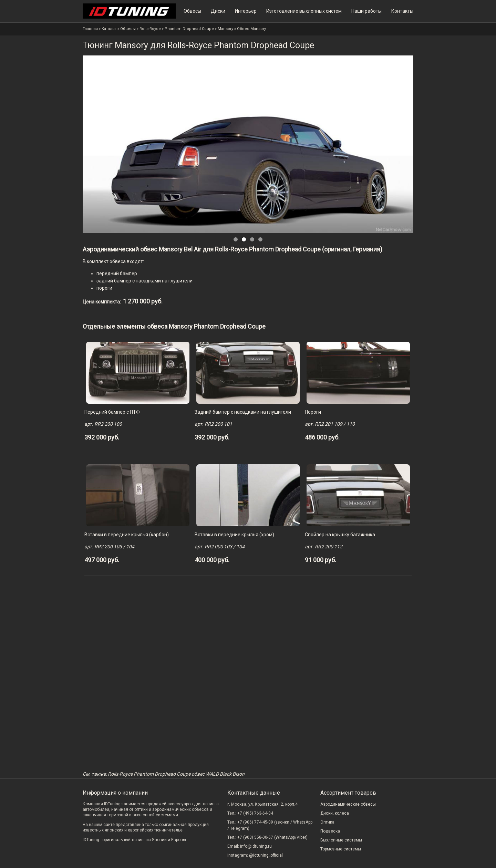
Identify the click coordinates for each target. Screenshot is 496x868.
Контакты (402, 11)
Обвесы (192, 11)
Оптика (327, 822)
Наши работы (366, 11)
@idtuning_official (266, 855)
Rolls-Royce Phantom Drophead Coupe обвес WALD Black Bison (176, 774)
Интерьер (246, 11)
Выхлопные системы (341, 840)
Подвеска (330, 831)
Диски (218, 11)
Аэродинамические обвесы (348, 804)
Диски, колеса (335, 813)
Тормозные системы (341, 849)
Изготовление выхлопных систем (304, 11)
